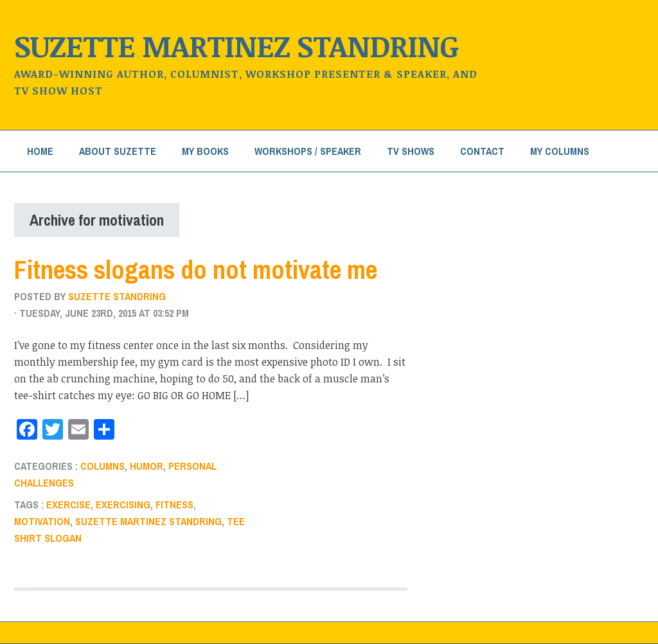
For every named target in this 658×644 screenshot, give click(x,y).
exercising (123, 505)
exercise (68, 505)
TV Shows (411, 151)
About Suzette (118, 151)
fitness (174, 505)
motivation (42, 521)
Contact (482, 151)
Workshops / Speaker (308, 151)
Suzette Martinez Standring (236, 45)
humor (147, 466)
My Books (205, 151)
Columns (102, 466)
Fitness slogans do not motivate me (196, 270)
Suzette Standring (117, 296)
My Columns (560, 151)
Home (40, 151)
